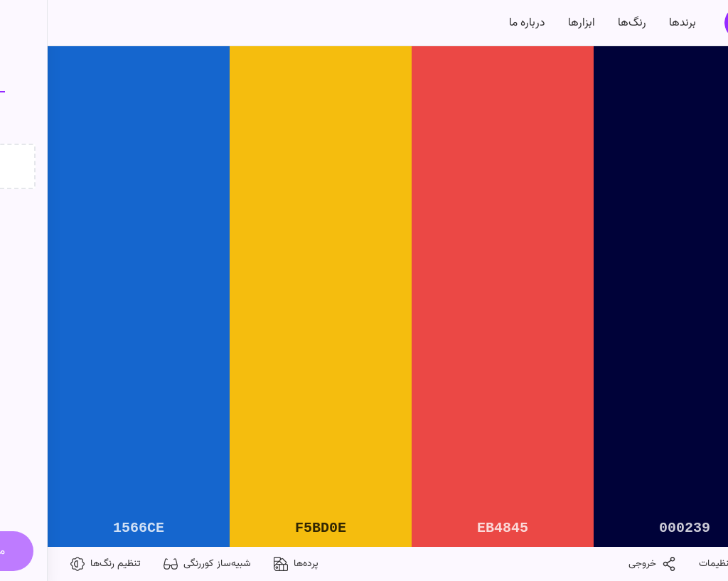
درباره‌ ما (480, 23)
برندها (635, 23)
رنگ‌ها (584, 23)
